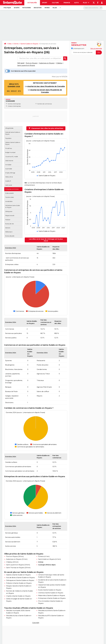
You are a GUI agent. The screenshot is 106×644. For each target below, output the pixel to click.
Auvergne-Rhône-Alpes (47, 565)
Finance (67, 3)
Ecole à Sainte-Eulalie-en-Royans (50, 590)
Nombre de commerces (45, 104)
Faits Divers (26, 8)
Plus (86, 3)
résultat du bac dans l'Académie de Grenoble (46, 86)
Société (17, 8)
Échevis (41, 556)
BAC (8, 91)
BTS (19, 91)
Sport (45, 3)
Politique (7, 8)
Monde (47, 8)
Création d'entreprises (14, 106)
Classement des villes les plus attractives (46, 128)
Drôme (16, 44)
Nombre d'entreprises (14, 104)
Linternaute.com (78, 48)
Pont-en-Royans (32, 63)
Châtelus (59, 63)
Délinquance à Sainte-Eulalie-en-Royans (20, 580)
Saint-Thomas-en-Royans (15, 568)
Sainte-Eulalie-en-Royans (29, 44)
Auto (76, 3)
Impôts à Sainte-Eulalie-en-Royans (18, 596)
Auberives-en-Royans (47, 63)
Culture (55, 3)
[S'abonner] (87, 52)
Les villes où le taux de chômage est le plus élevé (46, 240)
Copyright (36, 623)
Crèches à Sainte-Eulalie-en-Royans (51, 593)
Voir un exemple (96, 48)
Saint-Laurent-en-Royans (26, 65)
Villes (55, 8)
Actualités (32, 3)
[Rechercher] (93, 8)
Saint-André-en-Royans (46, 559)
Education (38, 8)
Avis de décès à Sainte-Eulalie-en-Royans (20, 578)
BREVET (14, 91)
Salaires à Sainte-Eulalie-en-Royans (18, 575)
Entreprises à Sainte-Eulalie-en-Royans (52, 598)
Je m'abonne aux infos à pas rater (20, 71)
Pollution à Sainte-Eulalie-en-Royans (19, 583)
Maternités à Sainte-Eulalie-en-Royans (52, 596)
